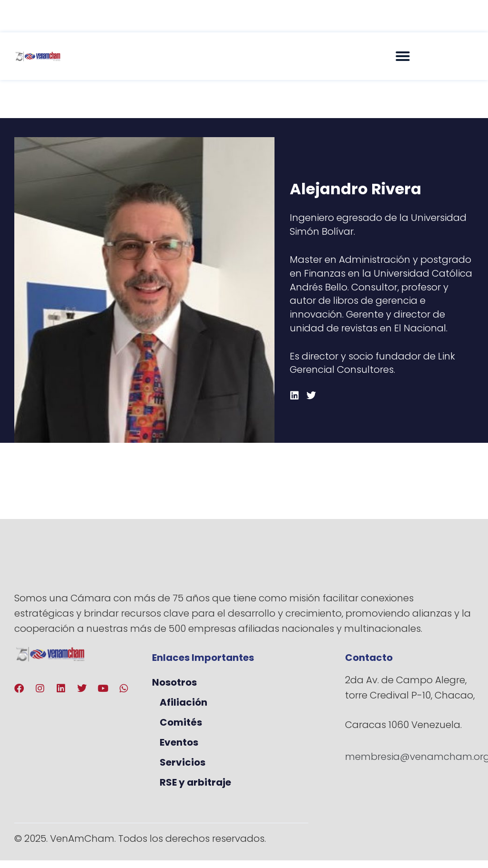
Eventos (179, 742)
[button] (403, 56)
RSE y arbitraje (195, 782)
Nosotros (174, 682)
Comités (181, 722)
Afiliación (183, 702)
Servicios (183, 762)
